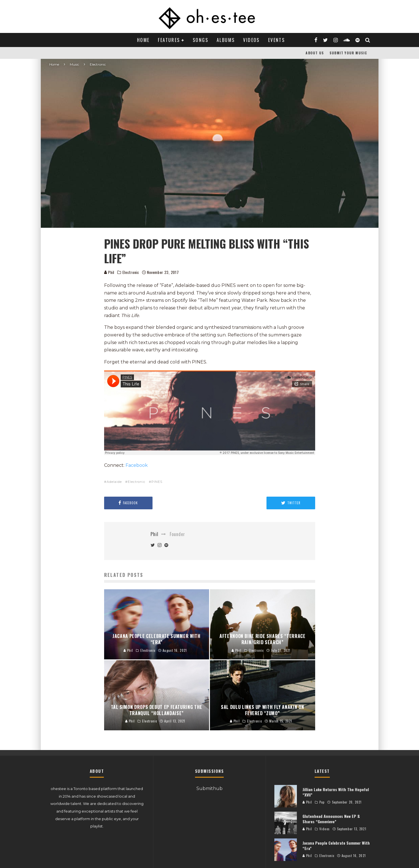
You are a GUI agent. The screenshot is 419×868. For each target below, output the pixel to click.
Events (276, 40)
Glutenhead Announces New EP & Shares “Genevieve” (331, 819)
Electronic (131, 272)
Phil (109, 272)
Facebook (137, 465)
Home (143, 40)
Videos (251, 40)
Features (169, 40)
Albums (226, 40)
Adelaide (114, 482)
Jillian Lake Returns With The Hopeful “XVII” (336, 792)
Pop (322, 802)
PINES (157, 482)
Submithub (209, 788)
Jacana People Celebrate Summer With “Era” (336, 845)
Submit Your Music (348, 53)
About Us (315, 53)
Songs (200, 40)
